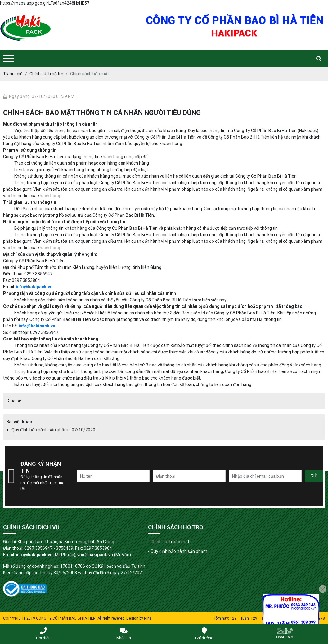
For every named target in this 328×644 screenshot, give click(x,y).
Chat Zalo (285, 634)
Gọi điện (43, 634)
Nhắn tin (124, 634)
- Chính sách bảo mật (169, 542)
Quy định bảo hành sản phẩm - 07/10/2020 (53, 430)
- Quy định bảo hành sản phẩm (178, 551)
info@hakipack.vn (34, 287)
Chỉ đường (204, 634)
